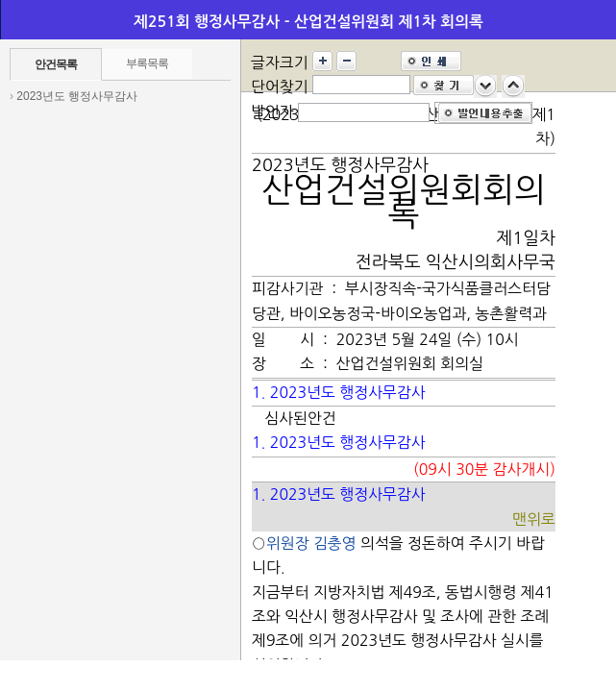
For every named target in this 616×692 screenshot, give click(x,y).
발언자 (272, 111)
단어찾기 (280, 86)
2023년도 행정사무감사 (77, 96)
